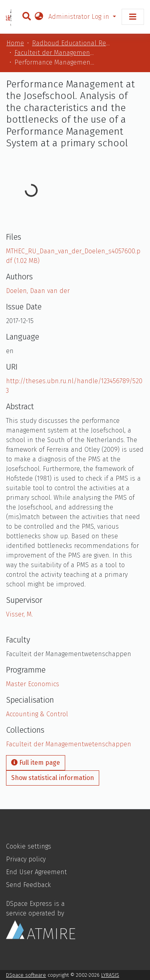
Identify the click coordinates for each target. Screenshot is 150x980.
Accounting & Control (37, 714)
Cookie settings (29, 846)
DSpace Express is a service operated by (41, 919)
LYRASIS (110, 975)
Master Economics (33, 684)
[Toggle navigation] (133, 17)
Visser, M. (19, 614)
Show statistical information (53, 778)
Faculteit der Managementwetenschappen (54, 53)
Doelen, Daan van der (38, 291)
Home (15, 43)
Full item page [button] (36, 763)
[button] (39, 17)
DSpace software (26, 975)
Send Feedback (28, 885)
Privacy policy (26, 859)
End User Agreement (36, 872)
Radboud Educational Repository (72, 43)
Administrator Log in (80, 17)
